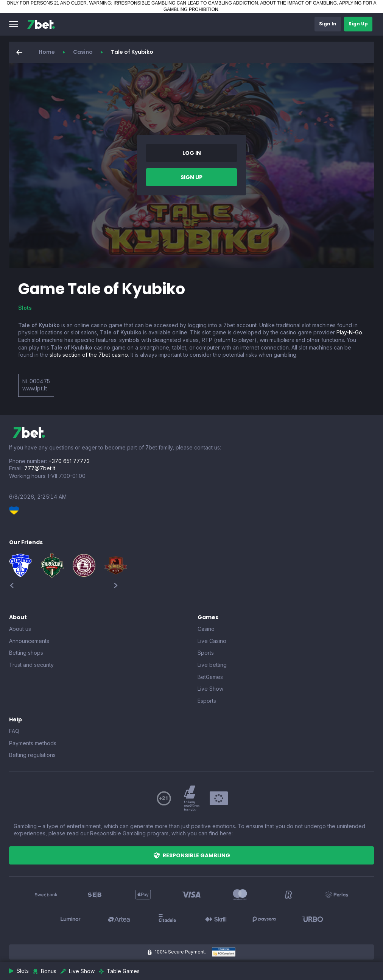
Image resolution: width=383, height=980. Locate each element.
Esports (207, 701)
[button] (14, 24)
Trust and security (31, 665)
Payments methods (33, 743)
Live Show (210, 689)
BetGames (210, 677)
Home (47, 52)
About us (20, 629)
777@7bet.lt (40, 468)
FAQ (14, 731)
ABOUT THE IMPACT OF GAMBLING (299, 3)
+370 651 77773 (69, 461)
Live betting (212, 665)
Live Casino (212, 641)
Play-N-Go (349, 332)
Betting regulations (32, 755)
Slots (25, 308)
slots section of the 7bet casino (89, 355)
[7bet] (41, 24)
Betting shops (26, 653)
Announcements (29, 641)
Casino (83, 52)
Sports (206, 653)
